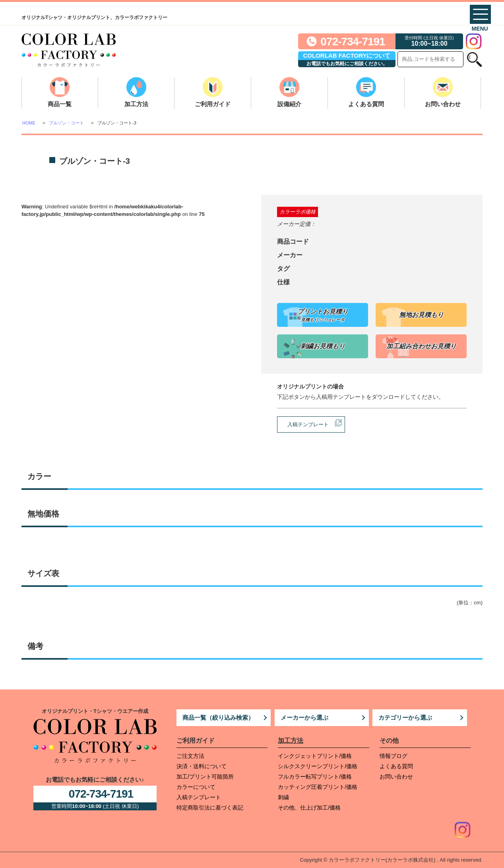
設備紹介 (289, 104)
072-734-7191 (353, 42)
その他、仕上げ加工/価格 (309, 808)
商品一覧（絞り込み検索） (218, 718)
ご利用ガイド (213, 104)
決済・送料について (202, 766)
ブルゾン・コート (66, 123)
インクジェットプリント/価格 (315, 756)
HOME (29, 123)
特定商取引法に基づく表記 (210, 808)
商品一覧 (60, 104)
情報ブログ (394, 756)
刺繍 (283, 797)
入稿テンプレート (308, 424)
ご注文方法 (190, 756)
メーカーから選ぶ (304, 718)
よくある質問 (366, 104)
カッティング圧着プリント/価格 (318, 787)
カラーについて (196, 787)
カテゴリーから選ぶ (405, 718)
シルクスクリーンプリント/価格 (318, 766)
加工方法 (136, 104)
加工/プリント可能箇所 (205, 777)
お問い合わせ (443, 104)
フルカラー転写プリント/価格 (315, 777)
